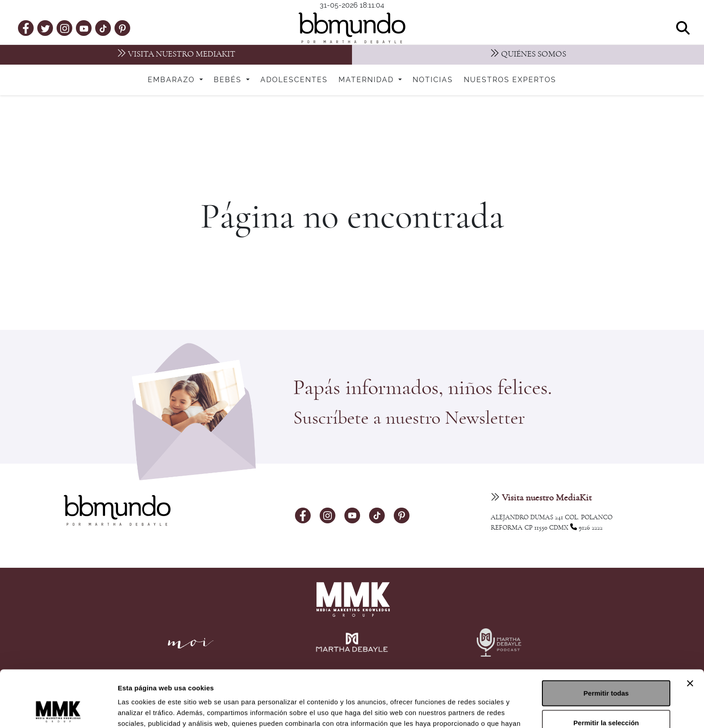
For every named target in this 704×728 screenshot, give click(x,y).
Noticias (433, 80)
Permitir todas (606, 640)
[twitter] (45, 28)
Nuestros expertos (510, 80)
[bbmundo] (352, 28)
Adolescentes (294, 80)
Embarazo (173, 80)
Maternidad (367, 80)
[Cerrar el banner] (690, 630)
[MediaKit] (176, 55)
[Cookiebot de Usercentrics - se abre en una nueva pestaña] (58, 710)
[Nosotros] (528, 55)
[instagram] (65, 28)
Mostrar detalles (486, 710)
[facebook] (26, 28)
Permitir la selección (606, 669)
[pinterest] (122, 28)
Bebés (229, 80)
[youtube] (84, 28)
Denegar (606, 699)
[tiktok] (103, 28)
